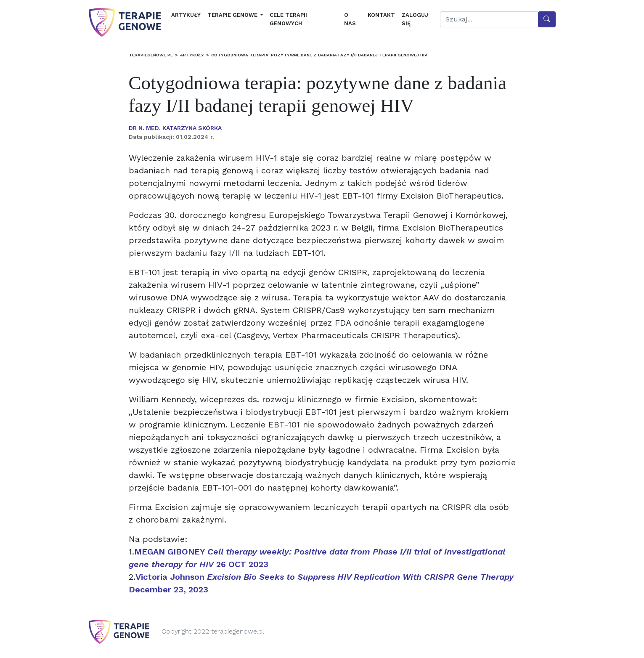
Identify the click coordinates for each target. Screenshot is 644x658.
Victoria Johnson (213, 577)
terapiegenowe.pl (151, 55)
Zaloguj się (415, 19)
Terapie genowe (233, 15)
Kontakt (381, 15)
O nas (350, 19)
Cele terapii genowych (288, 19)
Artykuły (186, 15)
